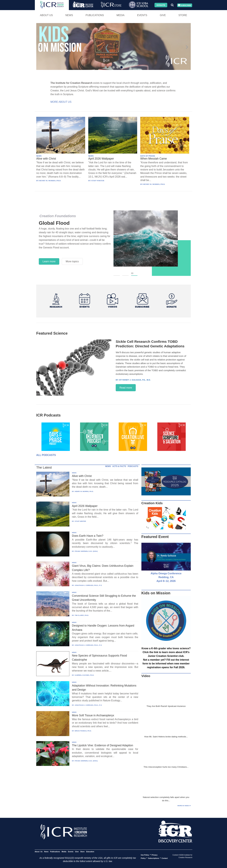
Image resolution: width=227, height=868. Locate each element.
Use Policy (145, 855)
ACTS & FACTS (119, 466)
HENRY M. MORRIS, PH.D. (84, 491)
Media (121, 15)
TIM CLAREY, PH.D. (82, 615)
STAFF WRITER (80, 521)
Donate (161, 5)
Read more (126, 388)
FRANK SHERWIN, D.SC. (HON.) (86, 551)
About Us (46, 15)
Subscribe (185, 5)
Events (142, 15)
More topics (72, 261)
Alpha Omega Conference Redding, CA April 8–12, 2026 (166, 577)
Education (90, 851)
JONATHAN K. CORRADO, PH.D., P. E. (89, 585)
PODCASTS (133, 466)
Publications (95, 15)
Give (163, 15)
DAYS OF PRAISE (148, 156)
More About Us (61, 102)
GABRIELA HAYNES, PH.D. (84, 675)
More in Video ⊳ (184, 806)
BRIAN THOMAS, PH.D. (83, 731)
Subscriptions (154, 858)
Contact (165, 858)
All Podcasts (46, 455)
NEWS (39, 156)
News (69, 15)
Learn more (49, 261)
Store (183, 15)
